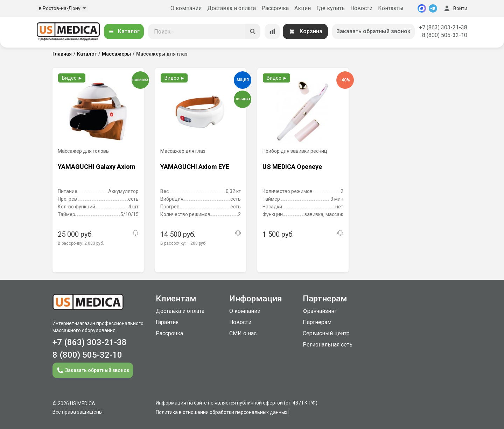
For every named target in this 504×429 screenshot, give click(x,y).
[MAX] (422, 8)
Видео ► (72, 78)
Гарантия (167, 322)
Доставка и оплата (232, 8)
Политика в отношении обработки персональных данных (222, 412)
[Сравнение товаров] (272, 31)
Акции (303, 8)
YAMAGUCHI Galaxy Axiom (97, 167)
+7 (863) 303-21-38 (443, 27)
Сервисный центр (326, 333)
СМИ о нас (243, 333)
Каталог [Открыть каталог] (124, 31)
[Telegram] (433, 8)
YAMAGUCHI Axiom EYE (195, 167)
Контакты (391, 8)
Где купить (331, 8)
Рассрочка (275, 8)
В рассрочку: (81, 243)
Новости (361, 8)
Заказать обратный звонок (373, 31)
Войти (455, 8)
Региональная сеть (328, 345)
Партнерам (317, 322)
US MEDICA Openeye (292, 167)
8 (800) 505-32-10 (445, 35)
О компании (186, 8)
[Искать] (253, 31)
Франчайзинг (320, 311)
